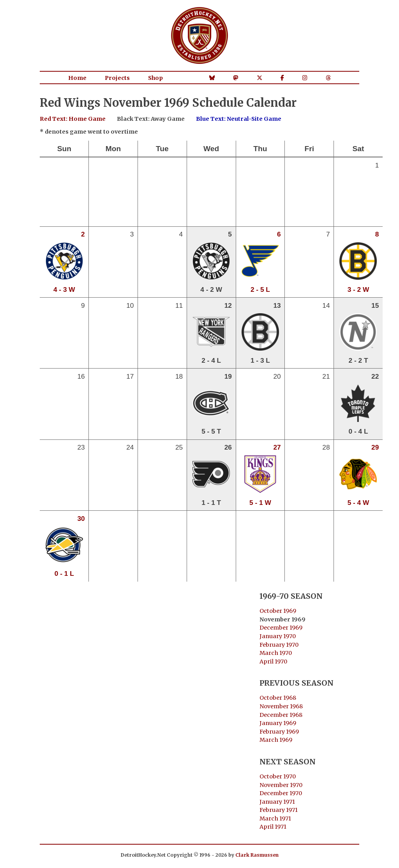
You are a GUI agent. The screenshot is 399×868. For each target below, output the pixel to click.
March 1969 (276, 740)
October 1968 (278, 698)
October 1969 (278, 611)
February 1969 (279, 732)
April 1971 (273, 827)
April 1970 (273, 662)
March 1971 (275, 819)
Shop (155, 78)
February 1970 (279, 645)
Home (77, 78)
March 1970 (276, 653)
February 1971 (279, 810)
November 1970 (281, 785)
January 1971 (277, 802)
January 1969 (278, 723)
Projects (117, 78)
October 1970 (278, 776)
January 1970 (278, 636)
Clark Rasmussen (257, 855)
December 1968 (281, 715)
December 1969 (281, 628)
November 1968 (281, 706)
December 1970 (281, 793)
